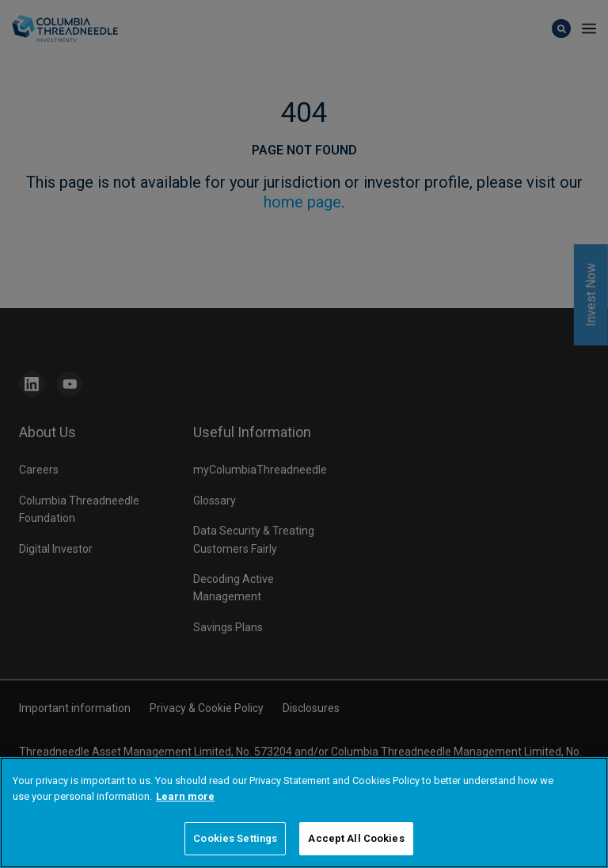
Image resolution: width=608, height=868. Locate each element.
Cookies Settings (235, 839)
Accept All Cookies (356, 839)
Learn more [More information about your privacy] (185, 797)
